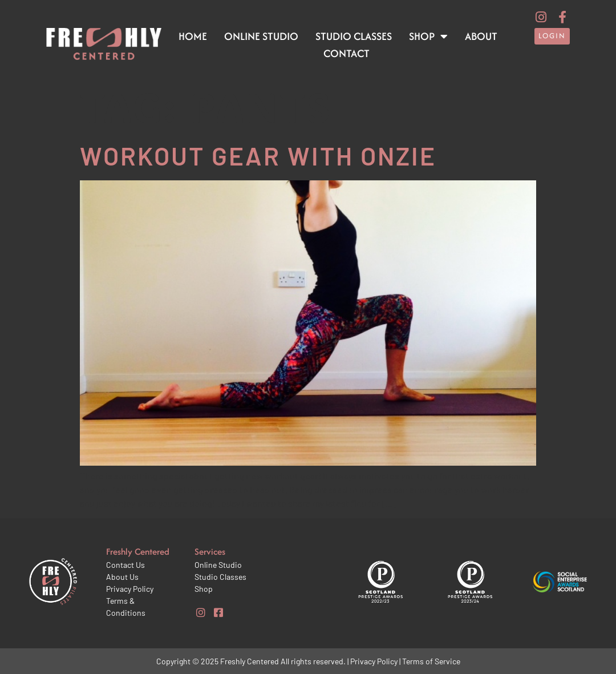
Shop (428, 37)
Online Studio (261, 36)
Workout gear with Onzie (258, 156)
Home (193, 36)
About (481, 36)
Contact (346, 53)
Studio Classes (354, 36)
